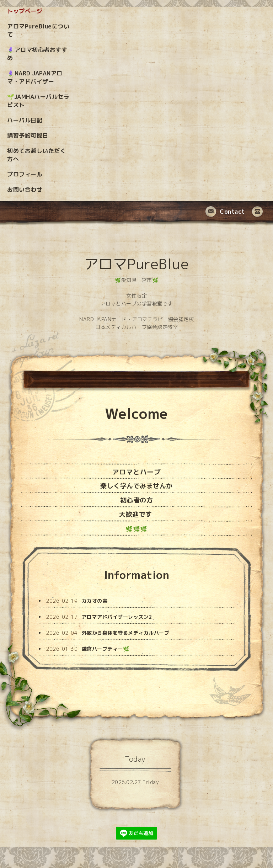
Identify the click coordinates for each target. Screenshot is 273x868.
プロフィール (25, 174)
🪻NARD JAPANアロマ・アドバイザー (35, 77)
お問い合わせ (25, 190)
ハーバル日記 (25, 120)
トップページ (25, 11)
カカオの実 (95, 601)
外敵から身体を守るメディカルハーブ (126, 633)
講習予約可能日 (28, 135)
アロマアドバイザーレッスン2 (117, 617)
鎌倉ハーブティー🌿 (106, 649)
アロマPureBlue (137, 264)
